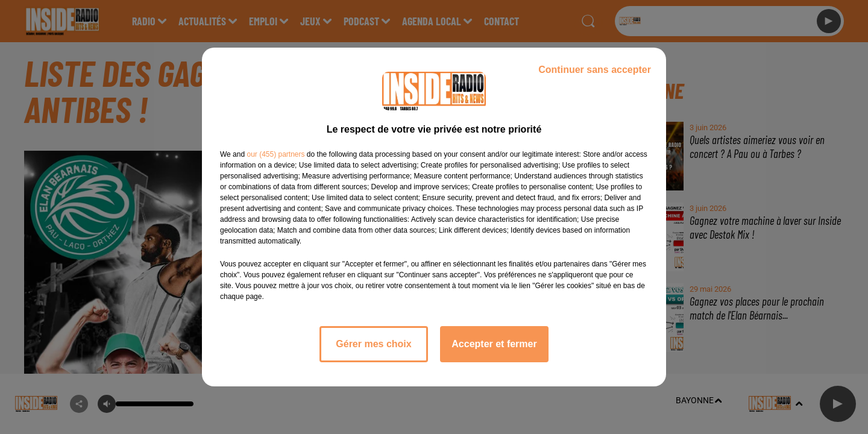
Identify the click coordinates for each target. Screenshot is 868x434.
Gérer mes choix (373, 344)
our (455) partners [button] (275, 154)
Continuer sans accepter (595, 70)
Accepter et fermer (494, 344)
